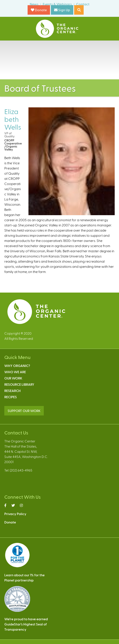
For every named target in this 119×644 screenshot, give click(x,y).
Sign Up (62, 10)
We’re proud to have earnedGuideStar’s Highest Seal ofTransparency (26, 624)
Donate (39, 10)
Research (13, 391)
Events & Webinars (57, 4)
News (34, 4)
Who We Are (15, 372)
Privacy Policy (15, 514)
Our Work (13, 378)
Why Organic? (17, 366)
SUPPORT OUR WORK (24, 411)
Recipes (11, 397)
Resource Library (19, 384)
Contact (83, 4)
